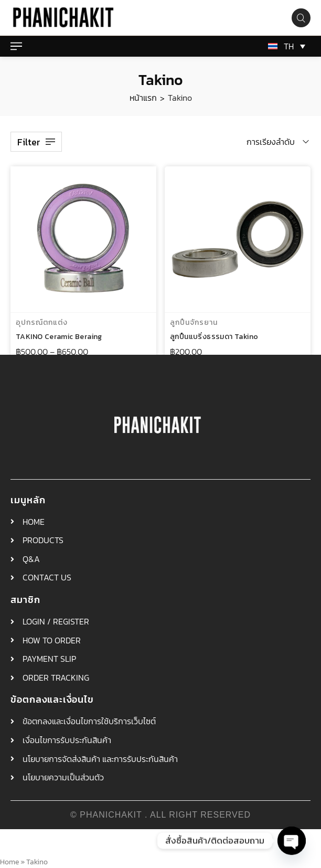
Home (9, 862)
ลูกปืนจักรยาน (194, 324)
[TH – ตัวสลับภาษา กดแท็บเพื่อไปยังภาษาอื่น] (285, 46)
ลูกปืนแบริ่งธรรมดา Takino (214, 338)
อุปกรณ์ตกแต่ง (42, 323)
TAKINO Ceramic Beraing (59, 337)
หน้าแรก (143, 98)
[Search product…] (301, 18)
